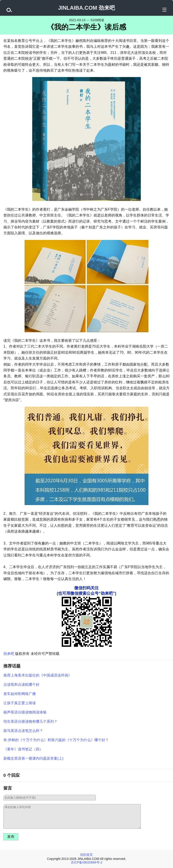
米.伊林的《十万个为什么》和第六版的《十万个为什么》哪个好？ (56, 740)
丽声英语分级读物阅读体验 (25, 712)
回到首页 (86, 855)
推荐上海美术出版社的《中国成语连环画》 (38, 675)
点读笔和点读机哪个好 (21, 685)
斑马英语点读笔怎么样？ (23, 731)
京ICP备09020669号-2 (86, 862)
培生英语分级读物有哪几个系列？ (30, 721)
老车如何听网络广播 (20, 694)
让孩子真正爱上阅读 (20, 703)
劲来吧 (9, 654)
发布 (11, 837)
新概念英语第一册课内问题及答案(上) (33, 758)
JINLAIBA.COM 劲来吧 (86, 8)
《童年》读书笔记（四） (23, 749)
